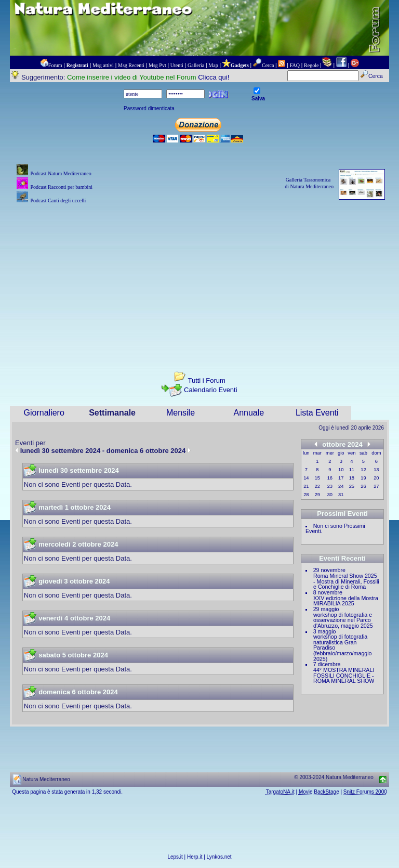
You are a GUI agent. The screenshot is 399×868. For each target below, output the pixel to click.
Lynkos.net (219, 857)
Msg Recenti (131, 65)
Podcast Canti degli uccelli (58, 200)
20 (376, 478)
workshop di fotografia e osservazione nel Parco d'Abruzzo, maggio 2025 (343, 620)
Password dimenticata (149, 108)
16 (330, 478)
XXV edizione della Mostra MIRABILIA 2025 (346, 601)
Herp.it (195, 857)
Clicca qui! (214, 77)
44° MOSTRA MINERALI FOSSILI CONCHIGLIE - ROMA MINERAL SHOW (344, 675)
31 (341, 495)
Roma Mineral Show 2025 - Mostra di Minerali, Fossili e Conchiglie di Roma (346, 581)
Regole (311, 65)
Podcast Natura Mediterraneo (61, 173)
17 (341, 478)
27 (376, 486)
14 (306, 478)
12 (363, 470)
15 (317, 478)
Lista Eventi (317, 413)
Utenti (177, 65)
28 (306, 495)
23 (330, 486)
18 (352, 478)
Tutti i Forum (206, 380)
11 (352, 470)
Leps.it (175, 857)
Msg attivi (103, 65)
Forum (55, 65)
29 (317, 495)
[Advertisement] (199, 279)
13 (376, 470)
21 (306, 486)
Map (213, 65)
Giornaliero (44, 413)
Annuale (249, 413)
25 (352, 486)
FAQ (295, 65)
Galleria (196, 65)
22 (317, 486)
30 (330, 495)
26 (363, 486)
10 (341, 470)
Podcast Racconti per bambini (61, 187)
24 (341, 486)
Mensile (181, 413)
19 (363, 478)
